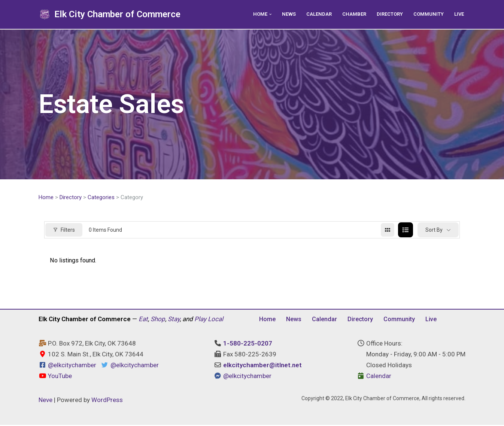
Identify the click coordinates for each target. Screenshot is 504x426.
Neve (45, 401)
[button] (265, 14)
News (284, 14)
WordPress (107, 401)
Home (46, 198)
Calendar (315, 14)
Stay (174, 320)
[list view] (406, 231)
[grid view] (388, 231)
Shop (158, 320)
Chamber (351, 14)
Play (200, 320)
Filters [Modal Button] (64, 230)
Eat (143, 320)
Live (459, 14)
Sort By (434, 230)
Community (428, 14)
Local (215, 320)
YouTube (55, 377)
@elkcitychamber (72, 366)
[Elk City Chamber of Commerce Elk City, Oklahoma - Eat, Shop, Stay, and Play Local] (110, 14)
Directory (388, 14)
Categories (101, 198)
